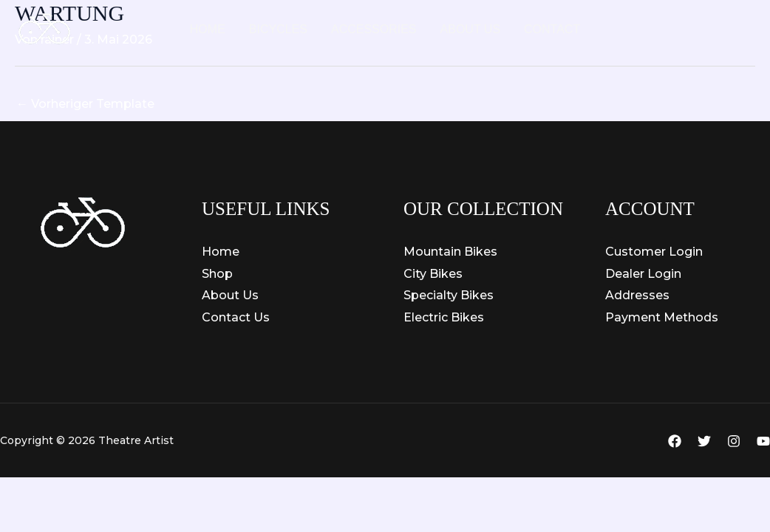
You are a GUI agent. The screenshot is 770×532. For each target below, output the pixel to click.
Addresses (637, 295)
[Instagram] (734, 441)
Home (208, 29)
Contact (552, 29)
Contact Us (236, 317)
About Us (471, 29)
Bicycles (278, 29)
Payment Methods (662, 317)
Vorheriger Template (85, 104)
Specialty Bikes (449, 295)
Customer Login (654, 252)
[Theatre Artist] (44, 28)
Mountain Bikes (450, 252)
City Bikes (433, 274)
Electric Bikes (444, 317)
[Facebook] (675, 441)
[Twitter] (704, 441)
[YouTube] (763, 441)
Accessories (374, 29)
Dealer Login (643, 274)
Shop (217, 274)
